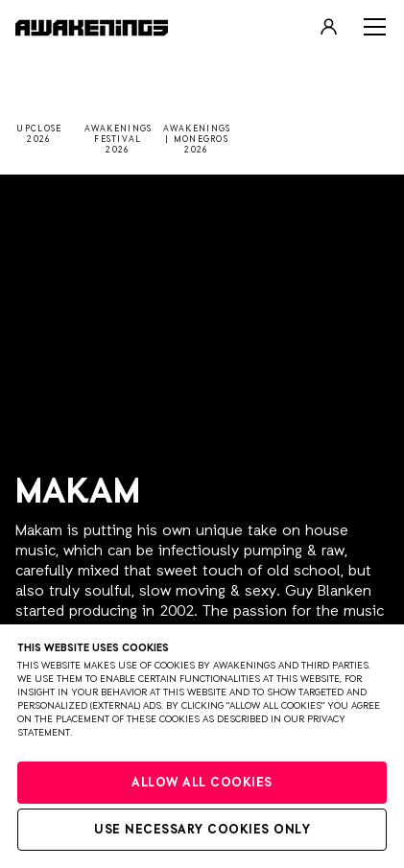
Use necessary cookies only (202, 830)
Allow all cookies (202, 783)
